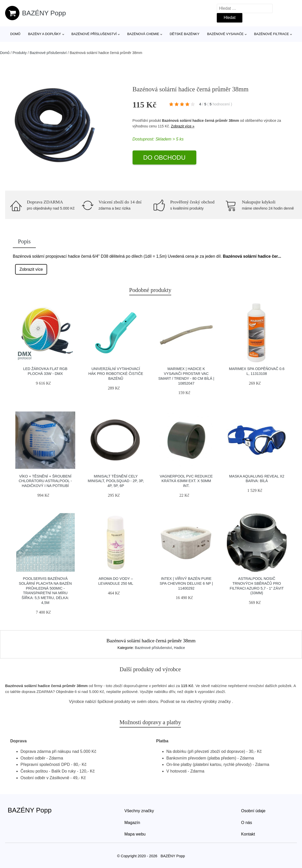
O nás (247, 823)
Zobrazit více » (183, 126)
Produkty (20, 53)
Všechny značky (139, 811)
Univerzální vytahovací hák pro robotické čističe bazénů (116, 373)
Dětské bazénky (185, 34)
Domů (15, 34)
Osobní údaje (253, 811)
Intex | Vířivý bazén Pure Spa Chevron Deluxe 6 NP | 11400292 (186, 583)
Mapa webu (135, 834)
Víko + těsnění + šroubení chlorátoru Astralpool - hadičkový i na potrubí (45, 481)
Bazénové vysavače (225, 34)
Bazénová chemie (143, 34)
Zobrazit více (31, 269)
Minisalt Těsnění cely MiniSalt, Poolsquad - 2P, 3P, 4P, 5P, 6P (116, 481)
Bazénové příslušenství (94, 34)
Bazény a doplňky (45, 34)
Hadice (179, 648)
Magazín (132, 823)
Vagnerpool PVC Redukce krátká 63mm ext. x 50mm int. (186, 481)
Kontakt (248, 834)
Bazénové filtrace (272, 34)
